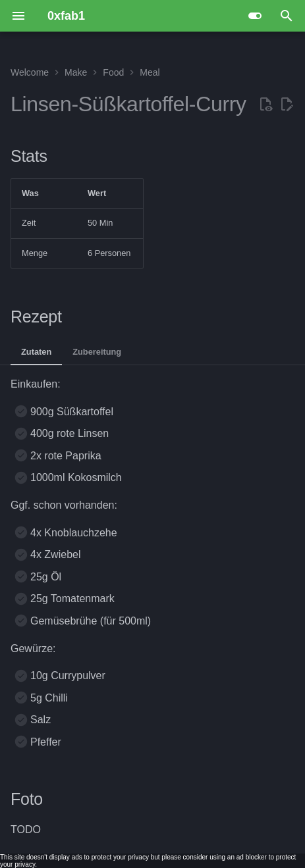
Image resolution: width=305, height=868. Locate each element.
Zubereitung (97, 352)
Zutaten (36, 352)
